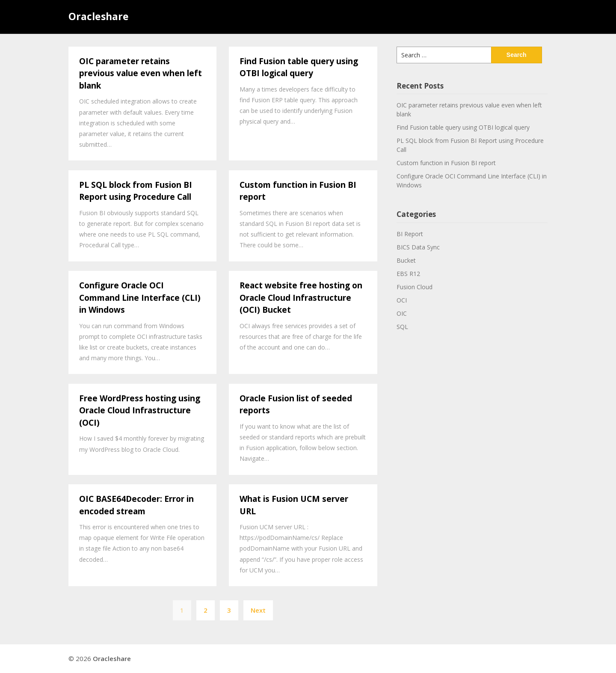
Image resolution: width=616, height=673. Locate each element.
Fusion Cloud (415, 287)
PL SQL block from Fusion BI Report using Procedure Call (136, 191)
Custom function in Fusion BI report (446, 163)
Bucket (406, 260)
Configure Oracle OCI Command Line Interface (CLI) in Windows (140, 298)
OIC (402, 313)
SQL (402, 327)
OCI (402, 300)
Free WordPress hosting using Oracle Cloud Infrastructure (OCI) (140, 411)
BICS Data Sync (418, 247)
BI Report (410, 234)
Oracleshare (99, 16)
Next (258, 610)
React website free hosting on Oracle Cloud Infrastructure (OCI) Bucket (301, 298)
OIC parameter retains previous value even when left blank (141, 73)
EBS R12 (408, 274)
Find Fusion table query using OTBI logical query (299, 67)
